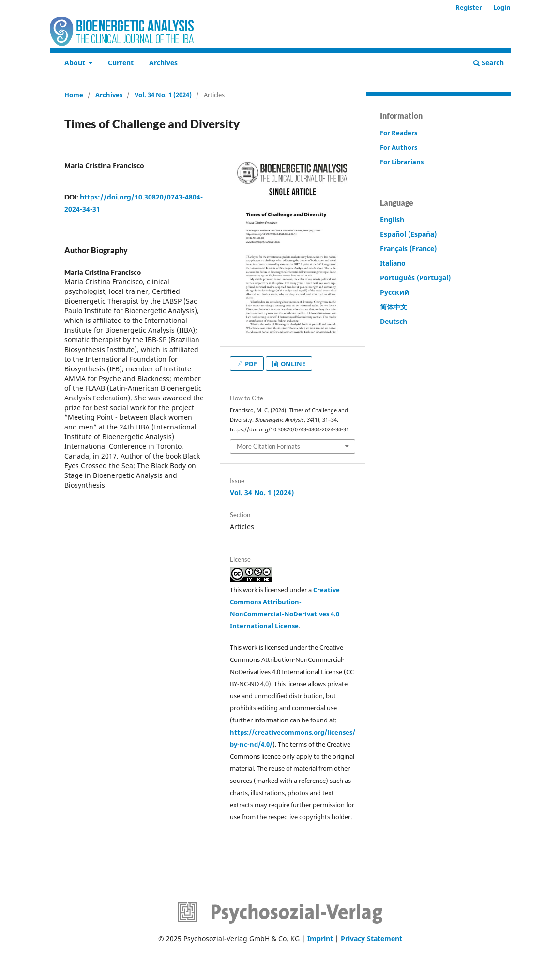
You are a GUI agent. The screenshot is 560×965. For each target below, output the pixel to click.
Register (469, 7)
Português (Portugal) (415, 278)
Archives (163, 63)
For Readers (399, 133)
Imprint (320, 939)
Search (489, 63)
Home (74, 95)
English (392, 220)
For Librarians (402, 162)
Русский (394, 292)
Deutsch (394, 321)
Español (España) (408, 234)
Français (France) (408, 249)
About (76, 63)
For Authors (399, 147)
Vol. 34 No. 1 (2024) (163, 95)
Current (121, 63)
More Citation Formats (268, 446)
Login (502, 7)
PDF (250, 364)
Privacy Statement (371, 939)
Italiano (393, 263)
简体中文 (394, 307)
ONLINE (292, 364)
